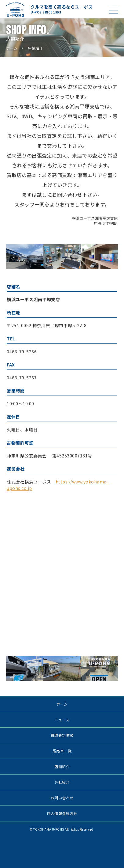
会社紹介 (62, 782)
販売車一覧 (62, 751)
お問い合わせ (62, 798)
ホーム (12, 48)
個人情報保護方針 (62, 813)
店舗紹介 (62, 766)
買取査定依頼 (62, 735)
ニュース (62, 720)
